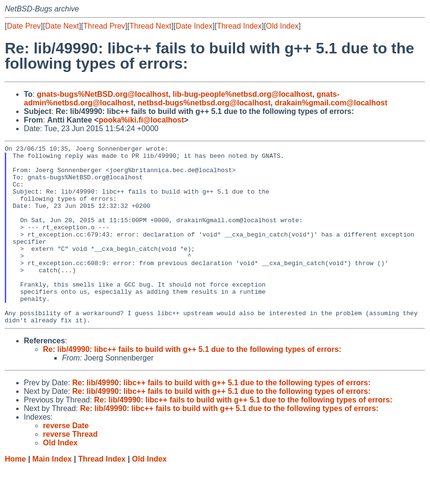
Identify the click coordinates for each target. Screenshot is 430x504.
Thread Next (150, 26)
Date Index (194, 26)
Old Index (282, 26)
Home (15, 495)
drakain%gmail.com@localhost (331, 103)
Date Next (62, 26)
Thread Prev (104, 26)
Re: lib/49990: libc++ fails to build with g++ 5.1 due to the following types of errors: (192, 385)
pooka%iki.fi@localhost (141, 120)
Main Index (52, 495)
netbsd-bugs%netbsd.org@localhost (204, 103)
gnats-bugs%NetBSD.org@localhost (102, 94)
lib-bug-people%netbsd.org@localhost (242, 94)
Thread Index (239, 26)
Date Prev (24, 26)
